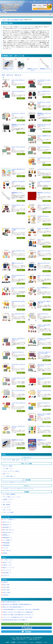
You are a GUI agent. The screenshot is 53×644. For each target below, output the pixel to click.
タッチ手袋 (20, 69)
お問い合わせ (39, 642)
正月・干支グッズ (7, 550)
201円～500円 (6, 590)
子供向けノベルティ (7, 565)
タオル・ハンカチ (7, 510)
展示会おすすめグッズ (8, 532)
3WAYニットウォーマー (17, 263)
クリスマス (5, 548)
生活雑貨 (26, 492)
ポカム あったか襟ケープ (44, 228)
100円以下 (5, 582)
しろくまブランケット (43, 314)
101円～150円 (6, 585)
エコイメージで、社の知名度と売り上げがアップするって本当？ (18, 617)
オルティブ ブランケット (44, 147)
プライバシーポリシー (23, 642)
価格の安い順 (10, 75)
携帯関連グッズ (6, 535)
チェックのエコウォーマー (18, 314)
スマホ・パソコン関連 (8, 512)
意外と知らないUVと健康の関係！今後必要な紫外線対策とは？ (17, 604)
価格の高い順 (18, 75)
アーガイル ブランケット (18, 352)
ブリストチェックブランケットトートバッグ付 (44, 353)
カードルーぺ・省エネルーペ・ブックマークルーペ (15, 482)
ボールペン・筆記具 (7, 466)
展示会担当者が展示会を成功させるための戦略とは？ (15, 620)
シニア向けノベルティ (8, 560)
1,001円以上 (6, 595)
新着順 (3, 75)
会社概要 (13, 642)
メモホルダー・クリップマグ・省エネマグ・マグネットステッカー (18, 488)
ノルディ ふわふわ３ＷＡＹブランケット (44, 325)
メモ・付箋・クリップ (8, 469)
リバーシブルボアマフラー (44, 91)
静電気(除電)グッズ (7, 538)
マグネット (27, 486)
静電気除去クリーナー (46, 69)
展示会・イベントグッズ (9, 568)
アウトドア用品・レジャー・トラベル (12, 497)
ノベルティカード (26, 458)
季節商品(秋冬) (6, 545)
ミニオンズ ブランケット (44, 403)
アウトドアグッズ (7, 570)
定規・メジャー (6, 474)
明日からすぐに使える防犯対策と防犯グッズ (13, 607)
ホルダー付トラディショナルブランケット (44, 125)
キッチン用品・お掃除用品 (9, 494)
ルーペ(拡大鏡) (26, 480)
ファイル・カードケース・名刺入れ (11, 471)
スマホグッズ (6, 575)
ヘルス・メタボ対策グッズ (9, 520)
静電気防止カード (42, 440)
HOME (7, 642)
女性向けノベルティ (7, 562)
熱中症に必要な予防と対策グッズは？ (12, 602)
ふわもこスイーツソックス (44, 251)
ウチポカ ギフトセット (43, 216)
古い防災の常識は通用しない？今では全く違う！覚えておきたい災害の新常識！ (21, 610)
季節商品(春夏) (6, 543)
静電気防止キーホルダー (18, 440)
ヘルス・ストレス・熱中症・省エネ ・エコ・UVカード (16, 460)
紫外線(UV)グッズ (7, 525)
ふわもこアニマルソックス (18, 251)
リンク (46, 642)
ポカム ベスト (41, 240)
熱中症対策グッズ (7, 527)
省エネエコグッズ (7, 522)
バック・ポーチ (6, 507)
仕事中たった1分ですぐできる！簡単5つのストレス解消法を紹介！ (18, 612)
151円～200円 (6, 587)
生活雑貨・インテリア (8, 499)
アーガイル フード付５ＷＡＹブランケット (44, 339)
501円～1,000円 (7, 592)
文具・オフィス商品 (27, 464)
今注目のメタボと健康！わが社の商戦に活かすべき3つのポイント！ (19, 615)
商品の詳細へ (20, 87)
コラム (32, 642)
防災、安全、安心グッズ (9, 530)
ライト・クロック (7, 502)
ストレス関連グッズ (7, 540)
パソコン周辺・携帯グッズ (9, 476)
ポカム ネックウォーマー (44, 263)
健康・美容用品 (6, 505)
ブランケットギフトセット (44, 205)
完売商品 (5, 553)
